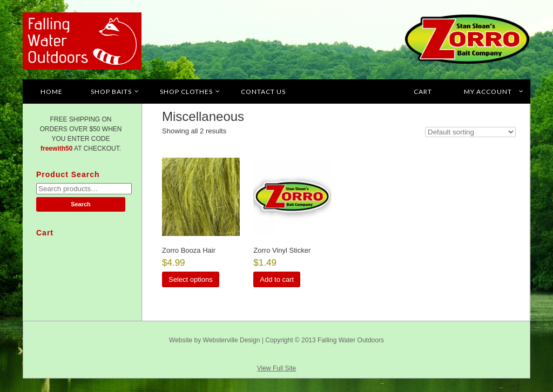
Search (81, 204)
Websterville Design (232, 340)
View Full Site (276, 368)
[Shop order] (470, 132)
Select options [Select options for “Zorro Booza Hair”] (191, 279)
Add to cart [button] (277, 279)
